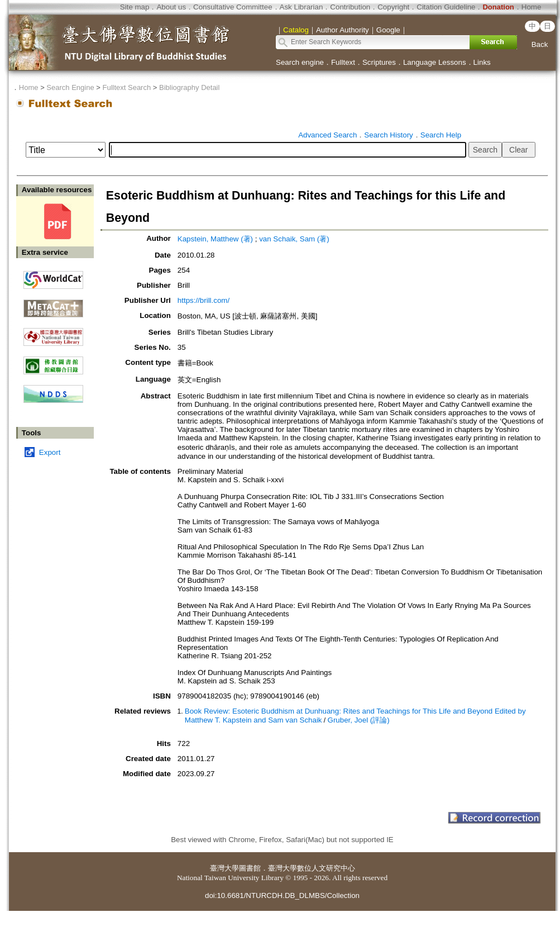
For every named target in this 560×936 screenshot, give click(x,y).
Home (532, 7)
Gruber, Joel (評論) (359, 720)
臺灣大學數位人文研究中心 (312, 868)
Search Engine (70, 87)
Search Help (441, 135)
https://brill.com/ (204, 300)
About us (171, 7)
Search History (388, 135)
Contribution (350, 7)
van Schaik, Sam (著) (294, 239)
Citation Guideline (446, 7)
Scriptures (379, 62)
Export (50, 452)
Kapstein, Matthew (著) (215, 239)
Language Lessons (435, 62)
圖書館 (250, 868)
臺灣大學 (224, 868)
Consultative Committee (233, 7)
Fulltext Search (126, 87)
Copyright (393, 7)
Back (540, 44)
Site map (135, 7)
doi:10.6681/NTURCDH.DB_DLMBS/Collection (282, 895)
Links (482, 62)
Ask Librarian (301, 7)
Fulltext (343, 62)
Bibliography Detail (189, 87)
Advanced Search (327, 135)
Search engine (300, 62)
